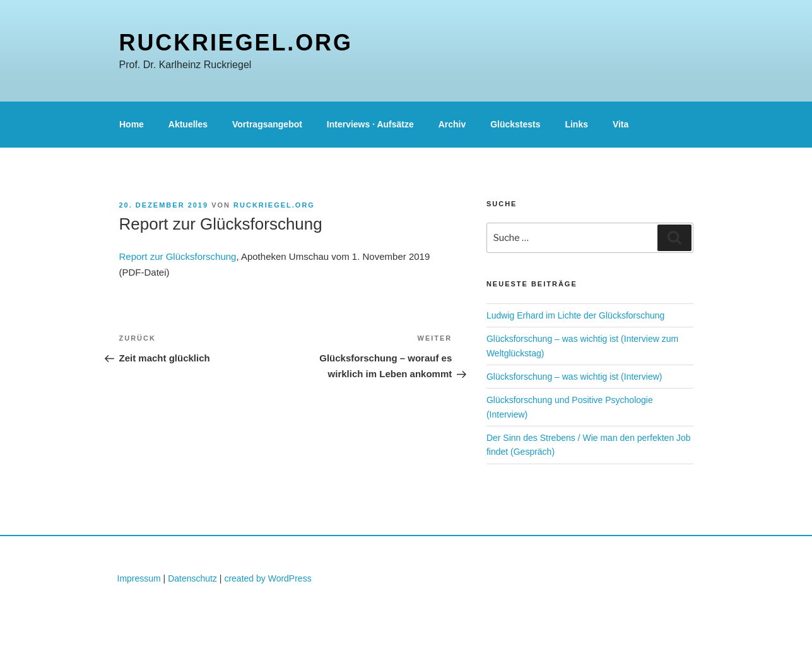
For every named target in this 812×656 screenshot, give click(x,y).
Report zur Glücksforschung (178, 256)
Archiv (452, 124)
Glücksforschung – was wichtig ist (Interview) (574, 377)
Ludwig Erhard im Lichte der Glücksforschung (575, 315)
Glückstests (515, 124)
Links (576, 124)
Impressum (139, 578)
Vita (621, 124)
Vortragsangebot (267, 124)
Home (132, 124)
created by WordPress (268, 578)
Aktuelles (188, 124)
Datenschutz (192, 578)
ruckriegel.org (236, 43)
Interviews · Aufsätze (370, 124)
